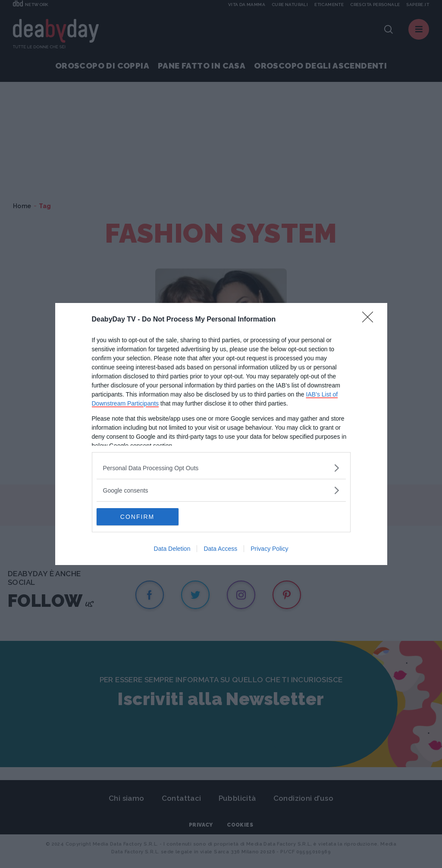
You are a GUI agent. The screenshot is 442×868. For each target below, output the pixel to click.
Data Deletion (172, 549)
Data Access (220, 549)
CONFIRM (137, 517)
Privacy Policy (269, 549)
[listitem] (221, 468)
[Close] (370, 320)
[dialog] (221, 434)
